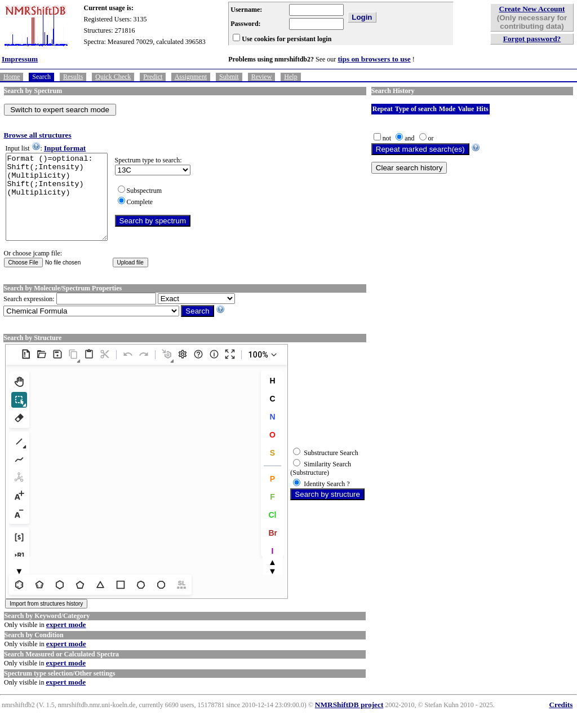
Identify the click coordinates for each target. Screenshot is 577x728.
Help (290, 77)
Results (73, 77)
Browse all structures (38, 135)
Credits (561, 722)
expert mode (66, 641)
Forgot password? (532, 39)
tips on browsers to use (374, 59)
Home (12, 77)
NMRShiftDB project (349, 722)
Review (262, 77)
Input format (65, 148)
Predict (153, 77)
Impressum (20, 59)
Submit (229, 77)
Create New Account (532, 9)
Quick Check (113, 77)
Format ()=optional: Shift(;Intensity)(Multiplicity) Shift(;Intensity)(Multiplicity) (62, 205)
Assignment (191, 77)
